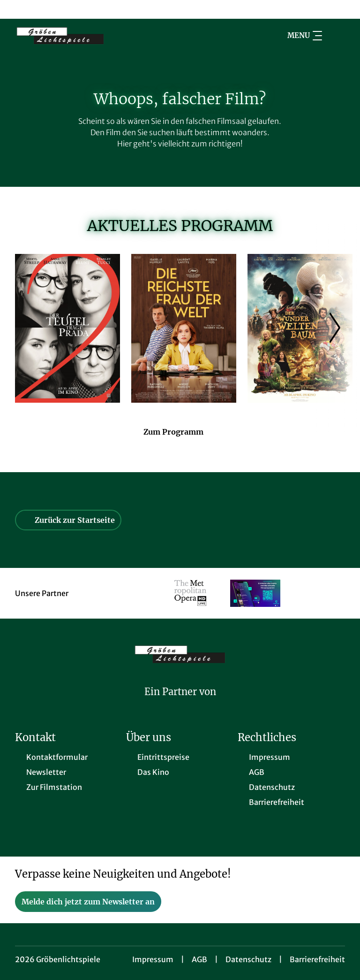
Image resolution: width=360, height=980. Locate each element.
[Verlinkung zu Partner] (191, 593)
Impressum (153, 959)
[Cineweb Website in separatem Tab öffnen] (180, 704)
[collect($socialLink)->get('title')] (17, 9)
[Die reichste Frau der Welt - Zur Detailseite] (184, 328)
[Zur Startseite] (81, 36)
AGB (199, 959)
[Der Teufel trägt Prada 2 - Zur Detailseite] (67, 328)
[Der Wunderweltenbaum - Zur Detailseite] (300, 328)
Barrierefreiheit (317, 959)
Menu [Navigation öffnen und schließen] (305, 36)
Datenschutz (248, 959)
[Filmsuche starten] (336, 36)
